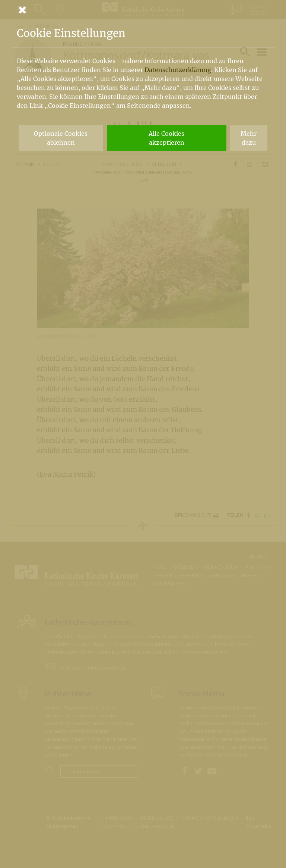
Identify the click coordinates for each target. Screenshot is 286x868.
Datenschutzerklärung (178, 70)
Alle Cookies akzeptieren (166, 138)
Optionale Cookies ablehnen (61, 138)
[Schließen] (143, 10)
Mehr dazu (249, 138)
